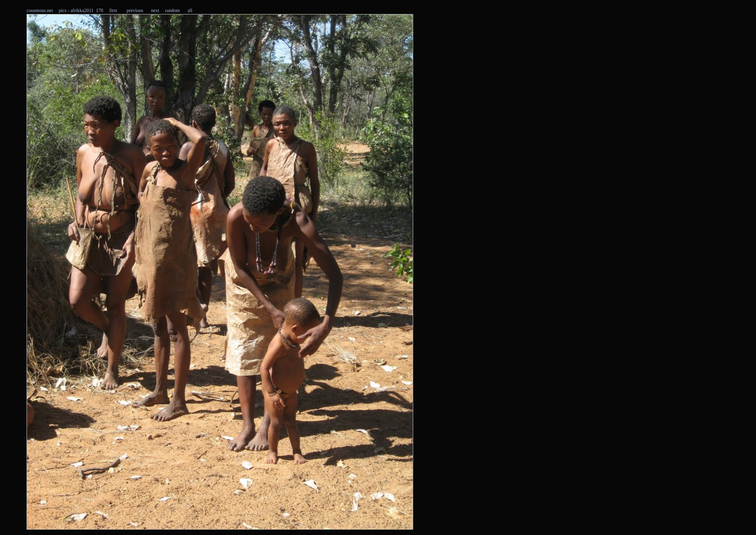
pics (63, 10)
